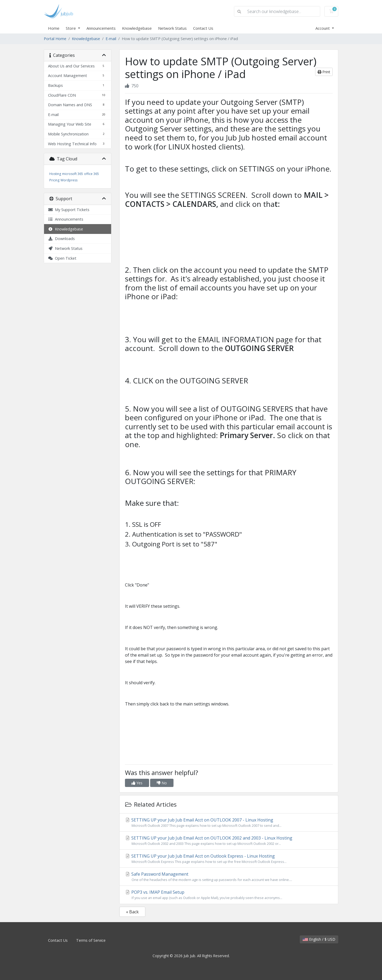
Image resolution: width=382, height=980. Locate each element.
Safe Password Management (229, 877)
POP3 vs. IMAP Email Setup (229, 895)
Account (323, 28)
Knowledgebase (137, 28)
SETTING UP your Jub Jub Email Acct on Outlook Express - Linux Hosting (229, 859)
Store (71, 28)
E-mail (111, 39)
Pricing (54, 180)
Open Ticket (62, 258)
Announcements (101, 28)
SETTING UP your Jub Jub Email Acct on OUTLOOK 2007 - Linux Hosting (229, 823)
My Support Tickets (69, 210)
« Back (132, 912)
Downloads (61, 239)
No (162, 783)
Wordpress (69, 180)
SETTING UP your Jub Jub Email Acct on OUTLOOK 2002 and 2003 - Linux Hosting (229, 841)
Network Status (172, 28)
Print (324, 72)
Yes (137, 783)
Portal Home (55, 39)
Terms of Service (91, 940)
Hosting (55, 174)
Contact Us (203, 28)
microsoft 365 (73, 174)
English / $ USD (319, 939)
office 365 (92, 174)
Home (54, 28)
